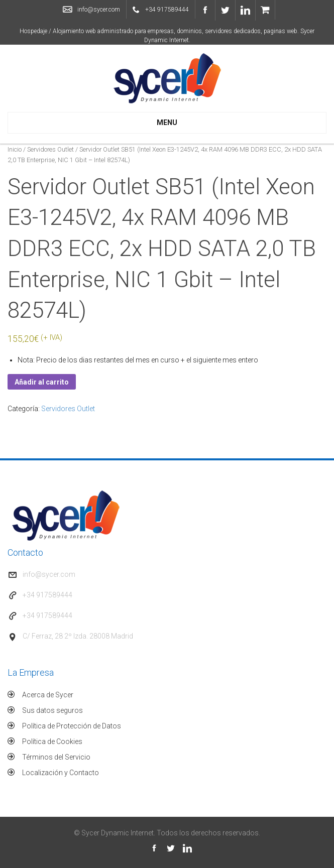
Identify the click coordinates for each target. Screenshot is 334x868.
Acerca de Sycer (48, 695)
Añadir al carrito (42, 382)
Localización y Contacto (61, 773)
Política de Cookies (52, 741)
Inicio (15, 149)
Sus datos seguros (52, 710)
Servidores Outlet (50, 149)
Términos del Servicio (56, 757)
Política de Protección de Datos (72, 726)
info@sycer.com (99, 10)
